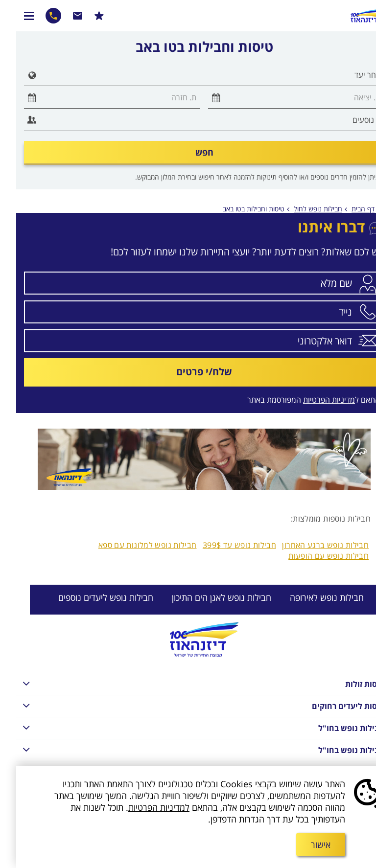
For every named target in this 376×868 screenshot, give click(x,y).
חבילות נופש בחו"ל (184, 727)
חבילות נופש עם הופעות (312, 556)
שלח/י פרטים (188, 372)
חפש (188, 152)
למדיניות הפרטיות (143, 807)
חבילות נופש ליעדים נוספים (90, 597)
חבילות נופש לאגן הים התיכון (205, 597)
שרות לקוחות (62, 16)
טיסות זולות (184, 683)
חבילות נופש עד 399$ (223, 545)
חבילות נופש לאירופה (311, 597)
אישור (305, 845)
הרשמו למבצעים (83, 16)
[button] (14, 75)
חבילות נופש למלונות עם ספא (131, 545)
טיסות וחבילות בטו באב (237, 209)
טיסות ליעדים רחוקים (184, 705)
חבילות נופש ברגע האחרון (309, 545)
